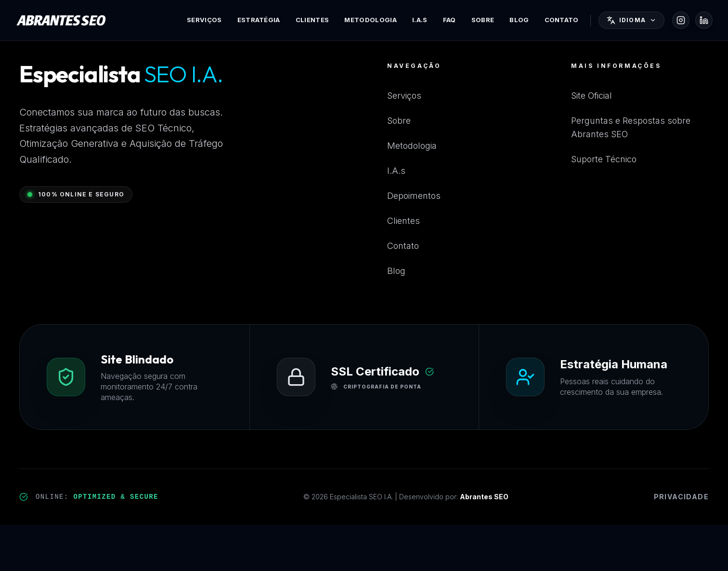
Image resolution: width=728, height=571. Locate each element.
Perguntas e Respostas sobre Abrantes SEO (631, 127)
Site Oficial (591, 96)
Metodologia (370, 20)
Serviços (204, 20)
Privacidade (681, 497)
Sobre (483, 20)
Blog (519, 20)
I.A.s (420, 20)
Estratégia (259, 20)
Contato (562, 20)
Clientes (312, 20)
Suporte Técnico (604, 159)
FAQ (449, 20)
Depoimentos (414, 196)
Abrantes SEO (484, 497)
